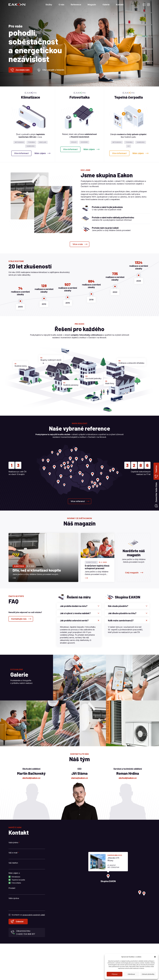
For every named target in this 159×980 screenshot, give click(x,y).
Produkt (12, 888)
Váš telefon (13, 863)
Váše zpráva (14, 898)
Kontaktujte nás (19, 619)
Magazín (92, 5)
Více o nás (78, 244)
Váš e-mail (14, 853)
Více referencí (78, 501)
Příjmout (115, 974)
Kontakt (120, 5)
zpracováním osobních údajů (34, 915)
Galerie (106, 5)
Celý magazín (132, 573)
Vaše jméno (14, 843)
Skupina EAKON (17, 5)
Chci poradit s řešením (53, 70)
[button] (155, 957)
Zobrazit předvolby (148, 974)
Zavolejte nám (23, 70)
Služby (49, 5)
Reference (76, 5)
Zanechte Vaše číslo (156, 492)
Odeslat (20, 922)
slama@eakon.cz (79, 778)
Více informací (21, 153)
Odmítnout (131, 974)
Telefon (156, 469)
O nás (61, 5)
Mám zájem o (14, 873)
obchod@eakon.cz (31, 778)
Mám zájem (40, 153)
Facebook (144, 5)
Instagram (148, 5)
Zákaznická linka (30, 933)
